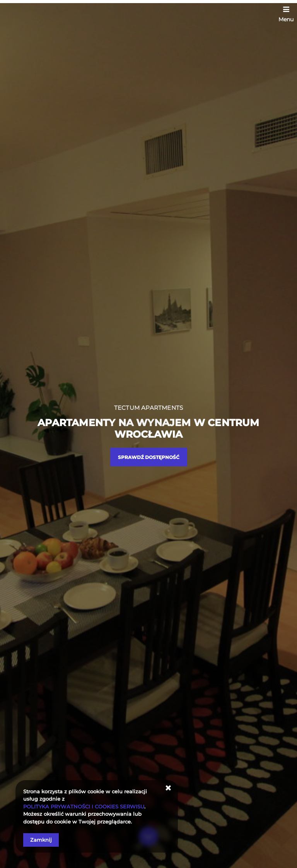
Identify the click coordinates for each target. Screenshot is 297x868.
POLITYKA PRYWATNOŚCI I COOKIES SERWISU (84, 806)
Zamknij (41, 840)
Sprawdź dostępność (149, 457)
